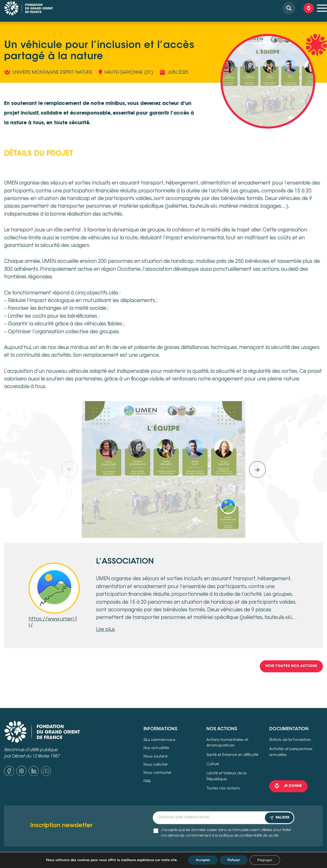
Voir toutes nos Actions (291, 666)
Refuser (234, 860)
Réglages (265, 860)
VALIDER (279, 818)
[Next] (257, 470)
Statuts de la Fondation (290, 740)
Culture (213, 764)
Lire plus (106, 630)
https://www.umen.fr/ (53, 622)
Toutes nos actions (223, 789)
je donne (293, 786)
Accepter (203, 860)
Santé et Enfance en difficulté (232, 755)
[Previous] (70, 470)
